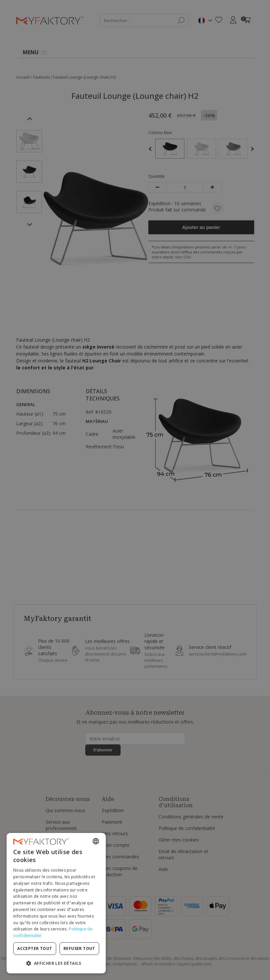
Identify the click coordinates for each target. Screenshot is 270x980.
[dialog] (56, 903)
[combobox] (96, 841)
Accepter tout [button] (35, 948)
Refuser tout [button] (79, 948)
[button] (56, 963)
